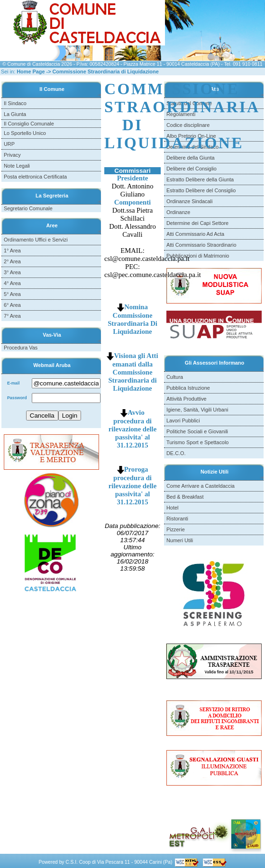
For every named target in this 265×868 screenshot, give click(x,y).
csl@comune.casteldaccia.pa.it (147, 259)
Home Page (31, 72)
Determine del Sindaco (192, 147)
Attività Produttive (187, 399)
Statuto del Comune (189, 103)
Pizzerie (176, 529)
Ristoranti (177, 519)
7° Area (12, 316)
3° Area (12, 272)
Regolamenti (181, 114)
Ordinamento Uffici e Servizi (36, 240)
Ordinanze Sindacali (189, 201)
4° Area (12, 283)
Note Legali (17, 166)
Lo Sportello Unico (25, 133)
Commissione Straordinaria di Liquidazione (106, 72)
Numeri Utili (180, 540)
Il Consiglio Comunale (29, 124)
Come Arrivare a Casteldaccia (201, 486)
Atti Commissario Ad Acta (195, 234)
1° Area (12, 251)
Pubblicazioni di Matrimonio (198, 256)
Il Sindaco (15, 103)
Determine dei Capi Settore (197, 223)
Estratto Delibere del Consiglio (201, 190)
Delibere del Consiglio (192, 169)
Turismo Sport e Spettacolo (197, 442)
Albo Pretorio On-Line (191, 136)
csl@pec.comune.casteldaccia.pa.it (153, 275)
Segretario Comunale (28, 208)
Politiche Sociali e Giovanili (197, 431)
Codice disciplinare (188, 125)
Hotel (172, 508)
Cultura (175, 377)
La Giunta (15, 114)
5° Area (12, 294)
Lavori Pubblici (183, 421)
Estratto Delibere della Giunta (200, 179)
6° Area (12, 305)
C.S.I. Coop (78, 862)
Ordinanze (178, 212)
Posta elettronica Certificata (35, 177)
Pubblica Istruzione (188, 388)
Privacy (12, 155)
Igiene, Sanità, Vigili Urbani (197, 410)
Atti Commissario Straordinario (201, 245)
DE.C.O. (176, 453)
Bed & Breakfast (185, 497)
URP (9, 144)
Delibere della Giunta (191, 158)
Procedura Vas (21, 348)
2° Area (12, 261)
